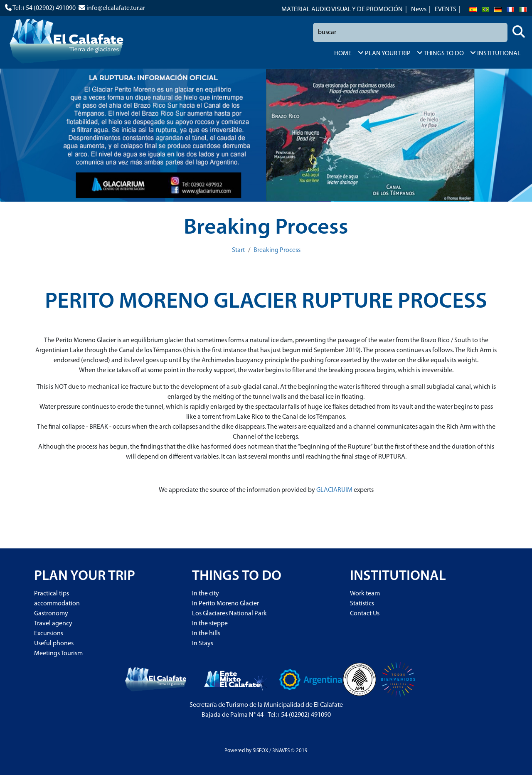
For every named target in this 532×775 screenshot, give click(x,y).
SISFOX (260, 751)
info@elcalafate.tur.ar (116, 8)
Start (238, 250)
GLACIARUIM (334, 490)
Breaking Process (277, 250)
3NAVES (281, 751)
